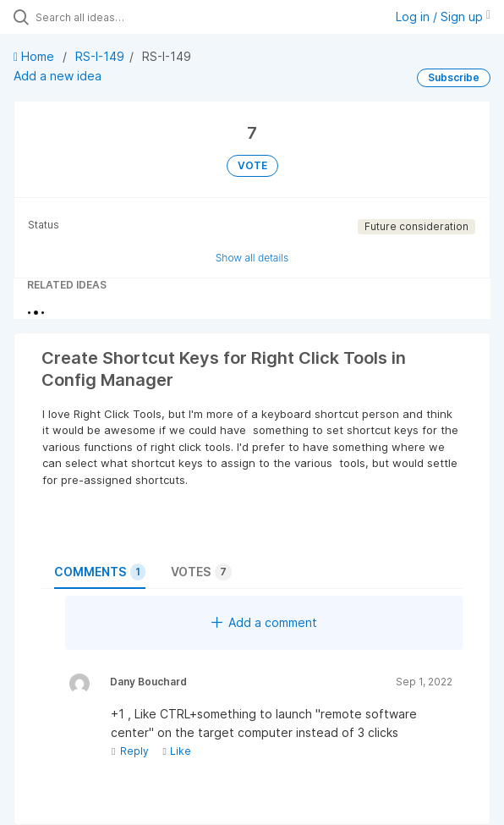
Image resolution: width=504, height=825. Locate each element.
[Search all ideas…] (131, 17)
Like (176, 751)
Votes (201, 572)
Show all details (252, 258)
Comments (100, 572)
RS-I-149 (100, 56)
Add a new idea (58, 76)
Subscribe (454, 77)
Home (36, 56)
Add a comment (264, 622)
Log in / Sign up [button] (443, 16)
